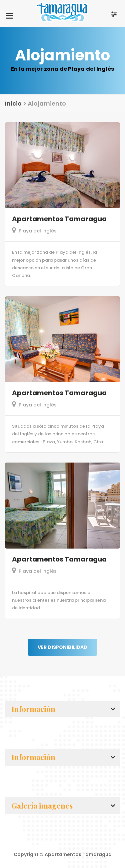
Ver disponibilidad (63, 647)
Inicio (13, 103)
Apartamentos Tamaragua (59, 219)
